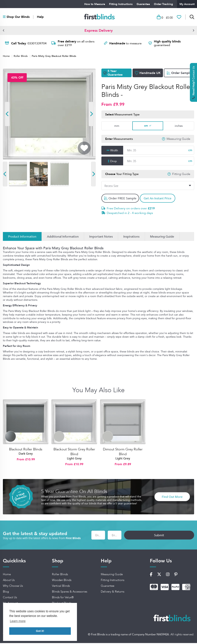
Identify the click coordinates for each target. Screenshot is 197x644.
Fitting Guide (181, 175)
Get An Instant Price (161, 199)
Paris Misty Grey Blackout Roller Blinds (54, 57)
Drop (114, 162)
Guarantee (143, 4)
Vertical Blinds (61, 587)
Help (40, 17)
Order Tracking (163, 4)
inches (179, 127)
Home (7, 57)
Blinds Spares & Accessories (70, 593)
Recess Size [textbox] (111, 187)
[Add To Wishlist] (84, 149)
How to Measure (95, 4)
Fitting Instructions (121, 4)
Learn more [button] (18, 621)
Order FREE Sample (121, 199)
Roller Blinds (21, 57)
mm (117, 127)
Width (114, 151)
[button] (4, 31)
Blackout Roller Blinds (26, 450)
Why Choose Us (13, 587)
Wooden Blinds (62, 581)
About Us (9, 581)
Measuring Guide (178, 140)
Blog (6, 593)
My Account (187, 4)
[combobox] (148, 186)
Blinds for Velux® (63, 598)
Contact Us (10, 598)
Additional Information (63, 237)
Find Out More (172, 498)
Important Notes (101, 237)
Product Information (22, 237)
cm (146, 127)
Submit (176, 536)
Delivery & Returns (113, 593)
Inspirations (131, 237)
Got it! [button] (40, 631)
